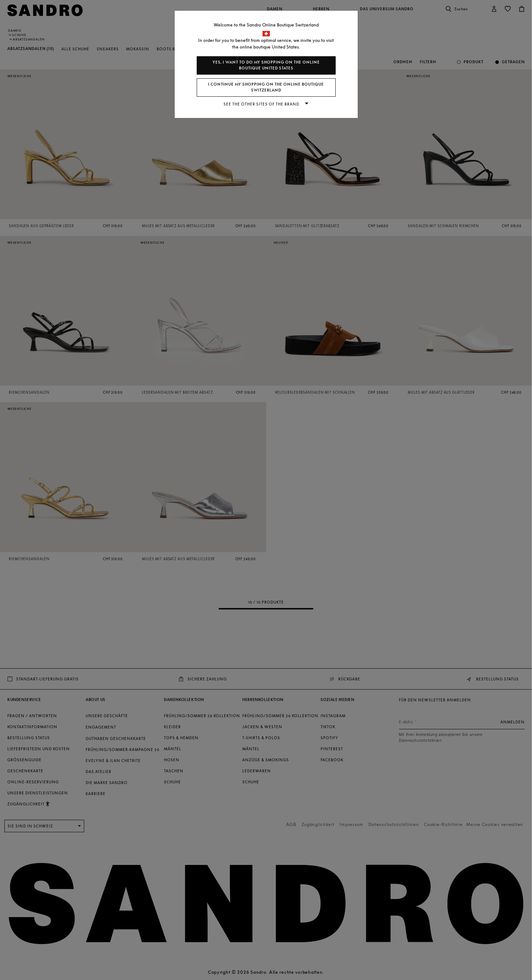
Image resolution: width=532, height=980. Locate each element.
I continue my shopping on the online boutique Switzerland (266, 87)
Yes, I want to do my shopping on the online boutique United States (266, 65)
